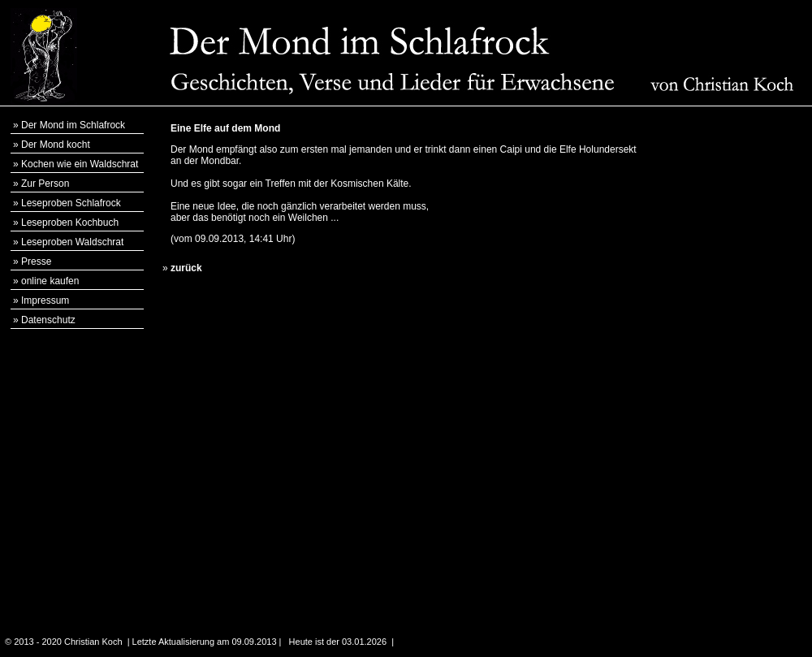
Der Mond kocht (56, 145)
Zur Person (45, 184)
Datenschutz (48, 320)
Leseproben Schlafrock (71, 203)
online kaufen (50, 281)
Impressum (45, 300)
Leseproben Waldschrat (72, 242)
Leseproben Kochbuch (70, 223)
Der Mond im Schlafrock (73, 125)
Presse (36, 262)
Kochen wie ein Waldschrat (80, 164)
